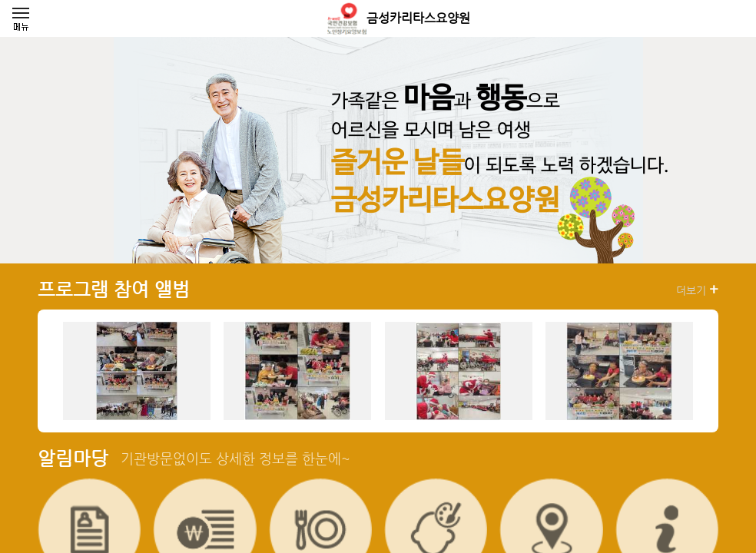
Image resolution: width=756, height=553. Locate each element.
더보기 (697, 290)
